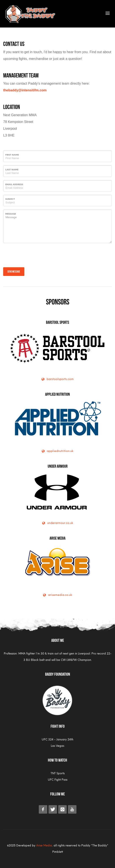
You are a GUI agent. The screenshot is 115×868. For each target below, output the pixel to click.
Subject (10, 199)
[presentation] (35, 255)
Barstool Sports (57, 322)
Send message (14, 271)
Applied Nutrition (57, 394)
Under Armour (58, 466)
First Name (12, 155)
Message (11, 214)
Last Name (12, 170)
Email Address (14, 184)
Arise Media (57, 538)
